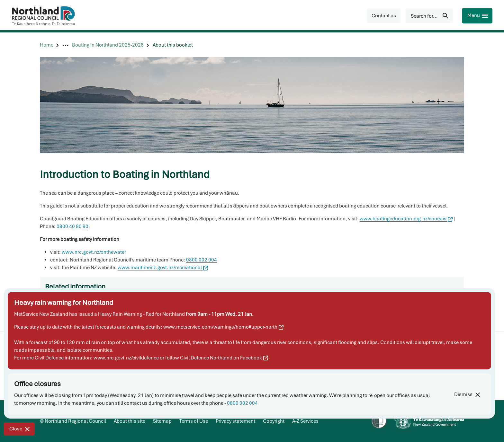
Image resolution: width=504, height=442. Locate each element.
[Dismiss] (467, 395)
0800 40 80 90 (72, 226)
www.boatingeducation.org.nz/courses (406, 219)
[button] (384, 16)
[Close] (19, 429)
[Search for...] (429, 16)
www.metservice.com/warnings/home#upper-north (223, 327)
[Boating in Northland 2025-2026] (108, 45)
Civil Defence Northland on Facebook (224, 358)
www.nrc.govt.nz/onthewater (94, 252)
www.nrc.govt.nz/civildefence (126, 358)
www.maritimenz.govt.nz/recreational (163, 268)
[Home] (47, 45)
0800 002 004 (242, 403)
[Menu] (477, 16)
